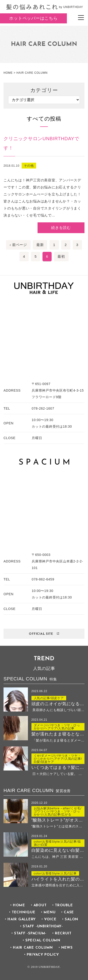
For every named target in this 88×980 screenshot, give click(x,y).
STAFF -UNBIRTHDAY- (43, 927)
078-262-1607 (43, 408)
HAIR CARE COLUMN (33, 948)
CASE (69, 912)
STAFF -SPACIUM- (30, 934)
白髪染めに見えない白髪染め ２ (58, 850)
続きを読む (61, 228)
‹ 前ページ (18, 245)
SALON (71, 919)
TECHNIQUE (24, 912)
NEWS (67, 948)
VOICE (50, 919)
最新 (40, 245)
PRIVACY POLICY (43, 955)
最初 (61, 256)
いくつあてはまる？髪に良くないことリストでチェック (58, 767)
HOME (19, 905)
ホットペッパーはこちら (33, 18)
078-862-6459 (43, 579)
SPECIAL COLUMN (43, 941)
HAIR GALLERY (22, 919)
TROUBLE (64, 905)
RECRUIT (63, 934)
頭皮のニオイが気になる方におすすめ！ (58, 704)
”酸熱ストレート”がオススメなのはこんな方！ (58, 820)
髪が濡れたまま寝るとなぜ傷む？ (58, 734)
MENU (50, 912)
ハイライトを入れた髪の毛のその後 (58, 879)
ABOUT (40, 905)
